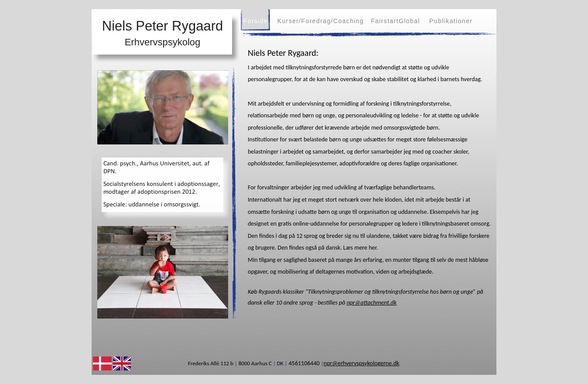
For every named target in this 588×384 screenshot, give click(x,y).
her (373, 248)
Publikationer (451, 21)
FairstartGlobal (395, 21)
